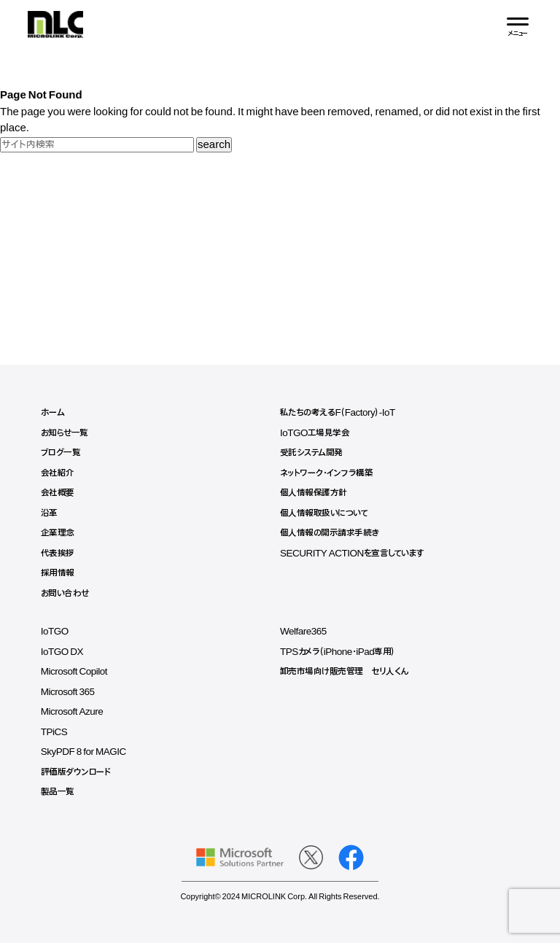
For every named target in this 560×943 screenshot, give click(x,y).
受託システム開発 (311, 453)
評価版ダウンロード (76, 772)
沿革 (49, 513)
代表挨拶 (58, 554)
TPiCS (54, 732)
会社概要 (58, 493)
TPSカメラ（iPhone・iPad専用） (338, 652)
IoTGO (55, 632)
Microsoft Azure (72, 712)
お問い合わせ (65, 594)
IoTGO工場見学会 (315, 433)
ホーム (53, 413)
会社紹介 (58, 473)
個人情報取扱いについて (324, 513)
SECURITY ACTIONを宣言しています (352, 554)
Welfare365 (303, 632)
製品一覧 (58, 792)
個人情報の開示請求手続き (330, 533)
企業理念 (58, 533)
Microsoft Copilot (74, 672)
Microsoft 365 (68, 692)
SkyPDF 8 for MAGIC (83, 752)
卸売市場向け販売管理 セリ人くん (345, 672)
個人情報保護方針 (314, 493)
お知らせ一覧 (65, 433)
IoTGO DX (62, 652)
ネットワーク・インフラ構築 (327, 473)
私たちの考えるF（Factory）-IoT (338, 413)
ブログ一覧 (61, 453)
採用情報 (58, 573)
